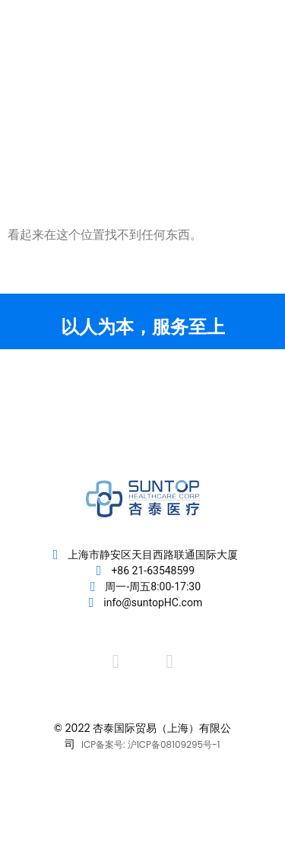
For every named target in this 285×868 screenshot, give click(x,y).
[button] (241, 69)
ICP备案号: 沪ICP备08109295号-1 (151, 744)
